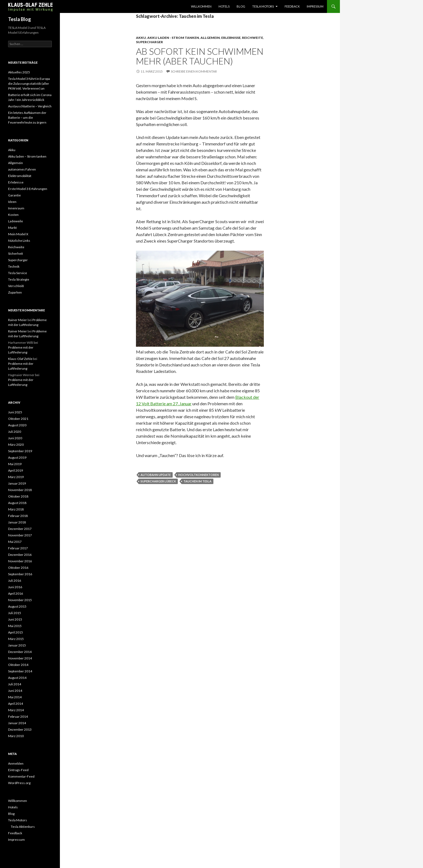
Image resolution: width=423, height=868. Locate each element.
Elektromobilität (20, 176)
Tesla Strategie (19, 279)
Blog (241, 6)
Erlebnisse (231, 38)
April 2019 (16, 470)
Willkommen (201, 6)
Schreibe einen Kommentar (194, 71)
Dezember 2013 (20, 729)
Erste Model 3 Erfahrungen (28, 189)
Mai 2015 (15, 626)
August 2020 (17, 425)
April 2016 (16, 593)
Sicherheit (16, 253)
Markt (12, 228)
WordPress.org (19, 783)
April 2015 (16, 632)
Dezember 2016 (20, 555)
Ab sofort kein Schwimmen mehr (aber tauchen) (200, 56)
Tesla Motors (263, 6)
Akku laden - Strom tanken (173, 38)
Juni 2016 (15, 587)
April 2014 (16, 704)
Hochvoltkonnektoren (199, 475)
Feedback (292, 6)
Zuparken (15, 292)
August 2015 (17, 606)
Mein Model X (18, 234)
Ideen (12, 202)
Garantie (14, 195)
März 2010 (16, 736)
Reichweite (253, 38)
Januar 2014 (17, 723)
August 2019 (17, 457)
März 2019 (16, 477)
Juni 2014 (15, 691)
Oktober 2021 (18, 419)
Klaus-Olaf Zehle (20, 359)
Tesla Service (18, 273)
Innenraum (16, 208)
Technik (14, 266)
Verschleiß (16, 286)
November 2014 (20, 658)
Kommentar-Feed (21, 776)
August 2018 (17, 503)
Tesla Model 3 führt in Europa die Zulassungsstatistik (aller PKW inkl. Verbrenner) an (29, 84)
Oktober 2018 (18, 496)
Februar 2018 (18, 516)
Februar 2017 (18, 548)
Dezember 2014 (20, 652)
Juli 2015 (15, 613)
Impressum (315, 6)
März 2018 (16, 509)
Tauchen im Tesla (197, 481)
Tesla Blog (20, 19)
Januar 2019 (17, 483)
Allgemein (210, 38)
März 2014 (16, 710)
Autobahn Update (156, 475)
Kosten (13, 215)
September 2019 (20, 451)
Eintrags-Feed (18, 770)
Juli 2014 (15, 684)
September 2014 (20, 671)
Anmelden (16, 763)
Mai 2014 (15, 697)
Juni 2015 (15, 619)
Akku (141, 38)
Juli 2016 (15, 581)
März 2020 (16, 445)
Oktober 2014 (18, 665)
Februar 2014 (18, 716)
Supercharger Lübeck (158, 481)
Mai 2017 (15, 542)
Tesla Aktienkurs (23, 827)
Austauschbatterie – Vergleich (30, 106)
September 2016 (20, 574)
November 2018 (20, 490)
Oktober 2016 (18, 568)
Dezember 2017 (20, 529)
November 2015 (20, 600)
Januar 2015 (17, 645)
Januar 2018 (17, 522)
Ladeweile (16, 221)
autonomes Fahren (22, 169)
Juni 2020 (15, 438)
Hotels (224, 6)
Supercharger (149, 42)
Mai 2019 (15, 464)
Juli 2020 (15, 432)
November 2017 (20, 535)
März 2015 (16, 639)
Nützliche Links (19, 241)
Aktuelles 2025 (19, 72)
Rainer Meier (18, 320)
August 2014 (17, 678)
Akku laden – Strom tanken (27, 156)
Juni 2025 (15, 412)
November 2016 (20, 561)
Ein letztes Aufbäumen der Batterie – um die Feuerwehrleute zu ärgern (27, 118)
